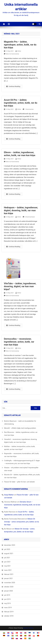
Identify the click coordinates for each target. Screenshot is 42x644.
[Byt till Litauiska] (25, 636)
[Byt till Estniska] (30, 633)
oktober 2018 (9, 616)
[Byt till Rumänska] (13, 638)
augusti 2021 (9, 554)
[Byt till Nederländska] (21, 633)
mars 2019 (8, 608)
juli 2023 (7, 549)
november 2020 (10, 583)
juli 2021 (7, 558)
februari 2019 (9, 612)
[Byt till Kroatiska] (8, 633)
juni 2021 (7, 562)
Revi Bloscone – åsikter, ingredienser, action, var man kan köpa (21, 434)
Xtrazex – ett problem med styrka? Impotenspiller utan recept (21, 469)
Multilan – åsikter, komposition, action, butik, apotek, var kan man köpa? (20, 448)
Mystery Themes (28, 628)
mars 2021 (8, 570)
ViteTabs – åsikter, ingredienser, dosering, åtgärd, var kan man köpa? (20, 286)
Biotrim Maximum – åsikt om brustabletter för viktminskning (20, 423)
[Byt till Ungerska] (13, 636)
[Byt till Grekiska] (8, 636)
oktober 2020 (9, 587)
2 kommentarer (30, 217)
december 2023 (10, 545)
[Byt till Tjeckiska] (13, 633)
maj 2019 (7, 603)
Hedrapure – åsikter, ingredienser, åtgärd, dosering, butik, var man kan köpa (21, 210)
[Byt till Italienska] (17, 636)
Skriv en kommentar (12, 54)
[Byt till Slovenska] (21, 638)
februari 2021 (9, 574)
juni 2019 (7, 599)
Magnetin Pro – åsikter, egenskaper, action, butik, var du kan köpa (20, 45)
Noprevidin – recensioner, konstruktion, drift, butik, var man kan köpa (22, 455)
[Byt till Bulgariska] (4, 633)
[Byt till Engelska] (25, 633)
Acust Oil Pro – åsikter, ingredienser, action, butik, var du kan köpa (21, 103)
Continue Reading (13, 86)
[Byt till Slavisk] (17, 638)
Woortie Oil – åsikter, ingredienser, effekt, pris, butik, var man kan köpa (22, 476)
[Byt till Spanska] (25, 638)
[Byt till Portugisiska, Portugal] (38, 636)
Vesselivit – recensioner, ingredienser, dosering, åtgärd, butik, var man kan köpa (21, 441)
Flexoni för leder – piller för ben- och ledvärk (19, 482)
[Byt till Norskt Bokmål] (30, 636)
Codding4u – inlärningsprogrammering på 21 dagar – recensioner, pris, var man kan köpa (22, 462)
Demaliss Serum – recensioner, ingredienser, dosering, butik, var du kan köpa (22, 505)
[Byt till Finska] (34, 633)
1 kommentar (29, 109)
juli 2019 (7, 595)
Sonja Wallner (9, 495)
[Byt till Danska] (17, 633)
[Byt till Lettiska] (21, 636)
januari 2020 (8, 591)
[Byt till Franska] (38, 633)
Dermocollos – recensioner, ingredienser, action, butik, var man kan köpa (19, 342)
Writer (19, 51)
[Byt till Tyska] (4, 636)
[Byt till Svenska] (30, 638)
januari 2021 (8, 578)
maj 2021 (7, 566)
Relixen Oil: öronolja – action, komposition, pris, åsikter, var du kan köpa (22, 522)
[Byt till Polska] (34, 636)
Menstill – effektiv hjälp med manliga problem (20, 428)
